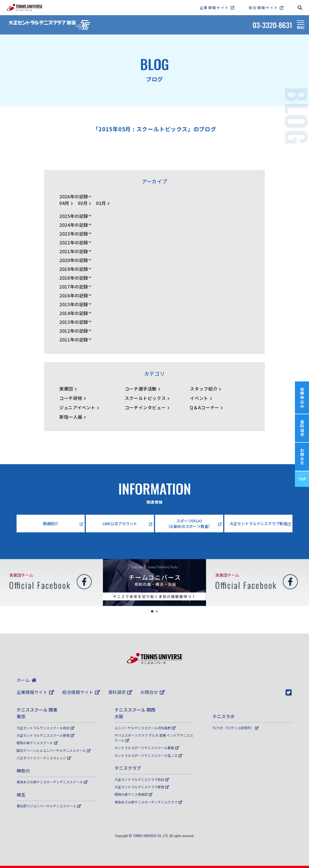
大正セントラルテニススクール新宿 (46, 735)
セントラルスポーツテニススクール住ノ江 (148, 755)
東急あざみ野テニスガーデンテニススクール (52, 782)
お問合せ (153, 692)
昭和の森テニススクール (37, 743)
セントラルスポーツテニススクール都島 (147, 748)
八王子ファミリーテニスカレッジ (44, 758)
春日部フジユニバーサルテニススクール (49, 806)
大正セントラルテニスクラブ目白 (142, 779)
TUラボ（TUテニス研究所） (236, 728)
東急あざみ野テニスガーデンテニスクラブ (148, 802)
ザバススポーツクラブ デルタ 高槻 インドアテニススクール (154, 738)
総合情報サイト (81, 692)
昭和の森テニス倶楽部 (134, 794)
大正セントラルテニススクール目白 (46, 728)
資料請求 (120, 692)
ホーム (26, 680)
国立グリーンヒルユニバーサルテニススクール (54, 750)
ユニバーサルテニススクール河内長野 (145, 728)
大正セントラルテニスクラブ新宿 (142, 787)
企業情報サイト (35, 692)
